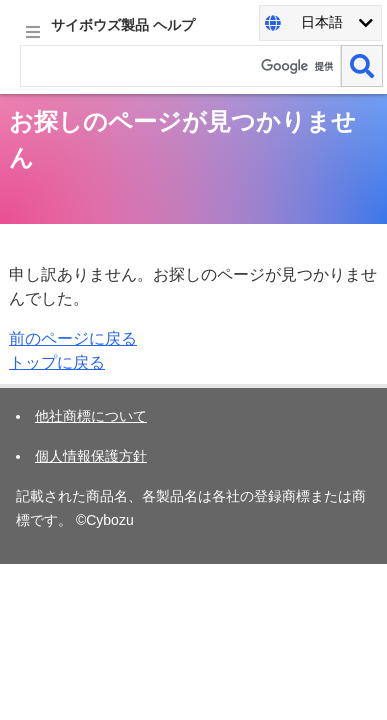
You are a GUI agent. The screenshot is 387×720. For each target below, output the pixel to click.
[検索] (362, 66)
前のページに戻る (73, 338)
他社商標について (91, 416)
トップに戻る (57, 362)
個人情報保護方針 (91, 456)
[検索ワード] (180, 66)
